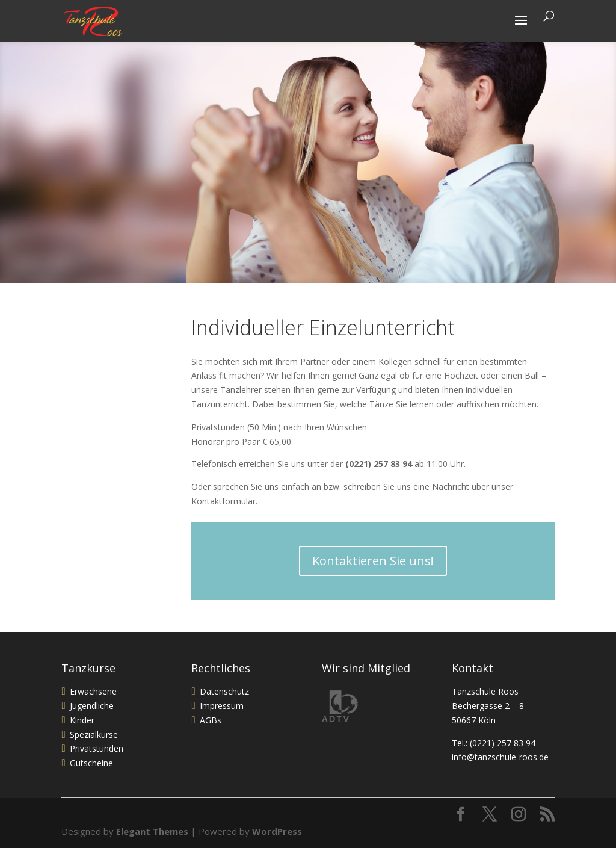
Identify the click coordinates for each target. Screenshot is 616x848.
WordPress (277, 831)
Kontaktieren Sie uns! (373, 561)
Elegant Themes (152, 831)
